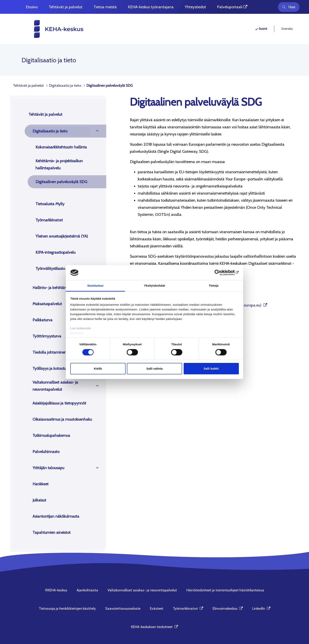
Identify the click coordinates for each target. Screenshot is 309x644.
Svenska (287, 29)
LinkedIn (261, 609)
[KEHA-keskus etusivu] (52, 29)
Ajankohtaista (87, 590)
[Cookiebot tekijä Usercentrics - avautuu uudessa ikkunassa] (222, 273)
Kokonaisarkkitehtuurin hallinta (61, 147)
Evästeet (77, 333)
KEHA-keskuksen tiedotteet (154, 627)
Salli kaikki (211, 369)
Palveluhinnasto (46, 452)
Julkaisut (39, 500)
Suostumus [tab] (95, 286)
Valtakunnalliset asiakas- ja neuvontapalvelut (55, 386)
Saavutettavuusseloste (123, 609)
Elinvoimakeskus (228, 609)
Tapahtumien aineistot (52, 532)
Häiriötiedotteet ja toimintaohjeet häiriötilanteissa (225, 590)
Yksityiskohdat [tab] (154, 286)
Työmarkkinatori (49, 220)
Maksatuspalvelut (47, 304)
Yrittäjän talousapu (48, 468)
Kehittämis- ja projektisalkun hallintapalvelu (59, 164)
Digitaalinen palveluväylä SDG (61, 182)
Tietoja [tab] (214, 286)
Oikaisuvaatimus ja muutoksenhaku (62, 419)
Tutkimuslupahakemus (51, 435)
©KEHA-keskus (56, 590)
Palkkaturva (42, 320)
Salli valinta (155, 369)
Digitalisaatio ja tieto (50, 131)
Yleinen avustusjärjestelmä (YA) (62, 236)
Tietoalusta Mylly (50, 204)
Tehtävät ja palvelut (45, 114)
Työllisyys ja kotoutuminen (55, 368)
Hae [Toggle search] (289, 7)
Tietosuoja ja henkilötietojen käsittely (67, 609)
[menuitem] (32, 7)
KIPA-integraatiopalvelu (55, 252)
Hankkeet (40, 484)
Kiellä (98, 369)
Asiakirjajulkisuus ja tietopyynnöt (59, 403)
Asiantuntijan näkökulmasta (56, 516)
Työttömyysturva (47, 336)
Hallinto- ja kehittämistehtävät (59, 288)
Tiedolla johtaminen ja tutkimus (59, 352)
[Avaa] (97, 131)
